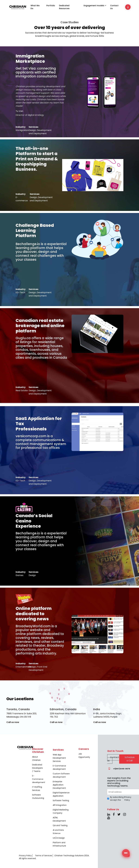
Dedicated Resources (64, 7)
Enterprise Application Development (59, 785)
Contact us (113, 759)
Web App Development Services (59, 758)
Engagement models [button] (95, 6)
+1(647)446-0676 (119, 769)
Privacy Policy (25, 856)
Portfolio (51, 6)
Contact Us (114, 7)
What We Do (35, 7)
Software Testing (61, 800)
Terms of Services (44, 856)
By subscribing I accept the (120, 799)
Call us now (13, 722)
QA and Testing (60, 825)
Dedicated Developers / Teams (37, 768)
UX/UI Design (59, 838)
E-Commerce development (39, 779)
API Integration (60, 805)
